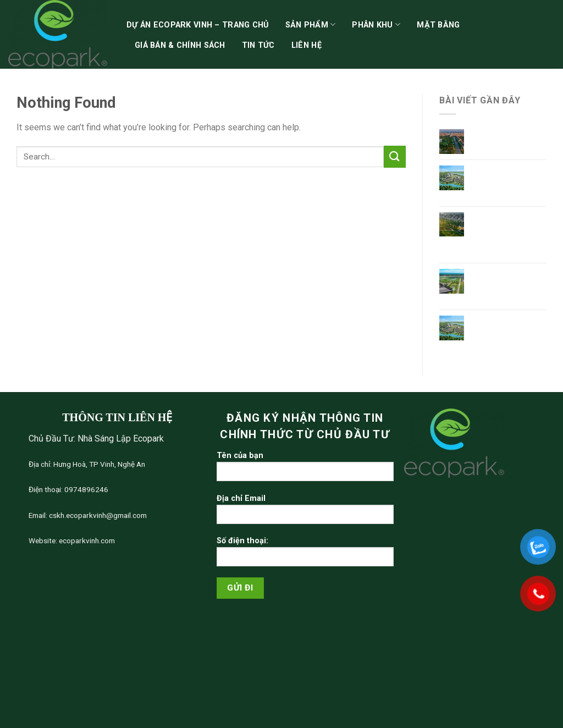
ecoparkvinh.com (86, 541)
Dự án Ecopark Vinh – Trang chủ (198, 25)
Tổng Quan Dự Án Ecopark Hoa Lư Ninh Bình (506, 181)
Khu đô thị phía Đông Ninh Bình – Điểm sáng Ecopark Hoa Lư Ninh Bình (509, 233)
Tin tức (258, 45)
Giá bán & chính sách (180, 45)
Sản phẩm (311, 24)
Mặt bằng (438, 25)
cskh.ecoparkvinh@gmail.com (97, 515)
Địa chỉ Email (305, 513)
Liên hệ (307, 45)
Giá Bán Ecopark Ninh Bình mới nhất (508, 140)
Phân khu (376, 24)
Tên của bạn (305, 470)
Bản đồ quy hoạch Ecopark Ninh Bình (507, 326)
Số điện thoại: (305, 555)
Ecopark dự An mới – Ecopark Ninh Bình (508, 285)
